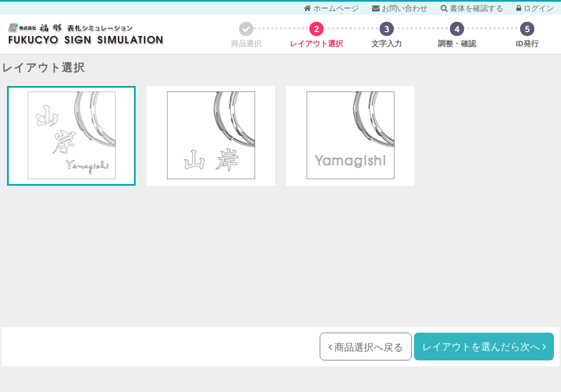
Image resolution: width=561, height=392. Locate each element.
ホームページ (331, 8)
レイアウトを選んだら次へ (484, 346)
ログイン (535, 8)
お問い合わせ (400, 8)
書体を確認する (472, 8)
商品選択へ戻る (366, 347)
